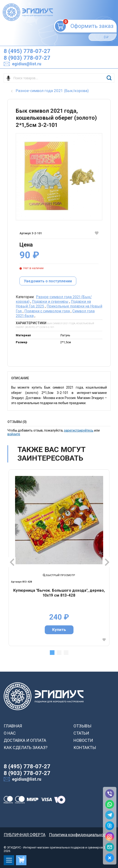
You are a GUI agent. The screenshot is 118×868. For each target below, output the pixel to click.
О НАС (10, 733)
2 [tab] (59, 653)
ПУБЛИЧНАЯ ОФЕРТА (25, 835)
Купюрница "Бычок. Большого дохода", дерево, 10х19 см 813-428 (59, 593)
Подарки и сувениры (50, 302)
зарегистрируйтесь (79, 430)
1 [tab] (52, 653)
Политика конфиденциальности (79, 835)
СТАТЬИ (81, 733)
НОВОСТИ (83, 740)
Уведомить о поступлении (48, 281)
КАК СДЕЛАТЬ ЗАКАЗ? (26, 748)
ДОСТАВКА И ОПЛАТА (25, 740)
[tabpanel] (59, 558)
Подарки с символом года (47, 311)
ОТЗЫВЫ (82, 726)
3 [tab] (66, 653)
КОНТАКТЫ (85, 748)
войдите (14, 434)
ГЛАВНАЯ (13, 726)
